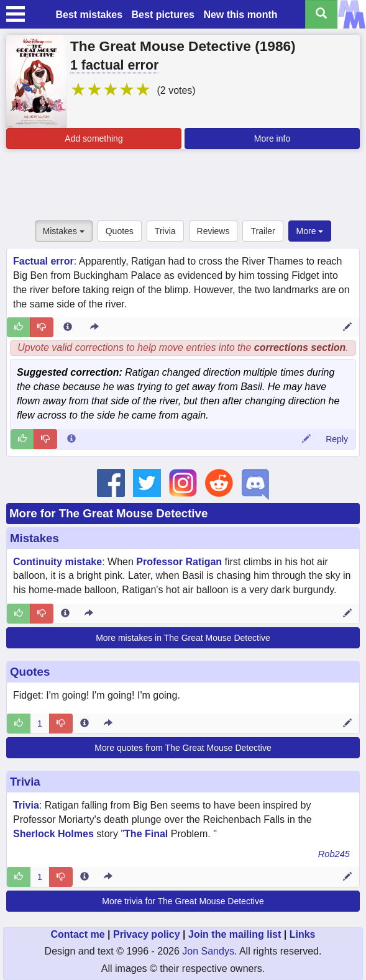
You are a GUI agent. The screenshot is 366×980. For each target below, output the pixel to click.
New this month (240, 15)
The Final (146, 834)
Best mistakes (89, 15)
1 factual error (114, 65)
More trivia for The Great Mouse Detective (183, 901)
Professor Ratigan (179, 562)
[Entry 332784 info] (85, 877)
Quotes (120, 231)
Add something (94, 138)
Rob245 (334, 854)
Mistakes (64, 231)
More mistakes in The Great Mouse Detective (183, 638)
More (310, 231)
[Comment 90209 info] (71, 439)
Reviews (213, 231)
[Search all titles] (321, 14)
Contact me (77, 934)
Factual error (43, 261)
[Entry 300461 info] (68, 327)
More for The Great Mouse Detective (108, 513)
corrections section (300, 347)
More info (272, 138)
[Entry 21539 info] (65, 614)
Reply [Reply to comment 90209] (337, 439)
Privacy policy (147, 934)
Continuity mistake (57, 562)
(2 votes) (176, 90)
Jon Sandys (208, 951)
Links (303, 934)
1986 (275, 46)
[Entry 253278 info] (85, 724)
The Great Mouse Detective (161, 46)
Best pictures (163, 15)
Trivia (165, 231)
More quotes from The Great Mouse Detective (183, 748)
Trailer (263, 231)
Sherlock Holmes (53, 834)
